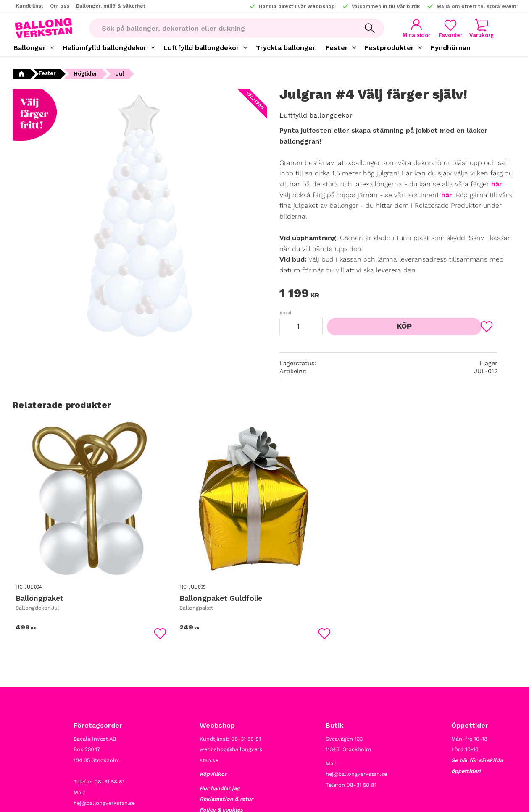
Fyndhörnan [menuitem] (451, 48)
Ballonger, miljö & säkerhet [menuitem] (111, 6)
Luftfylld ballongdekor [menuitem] (201, 48)
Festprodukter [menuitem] (389, 48)
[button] (446, 28)
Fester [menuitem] (337, 48)
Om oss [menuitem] (60, 6)
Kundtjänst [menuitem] (30, 6)
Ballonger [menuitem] (30, 48)
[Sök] (363, 28)
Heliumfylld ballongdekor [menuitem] (105, 48)
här (497, 184)
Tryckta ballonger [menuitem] (286, 48)
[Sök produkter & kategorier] (218, 28)
